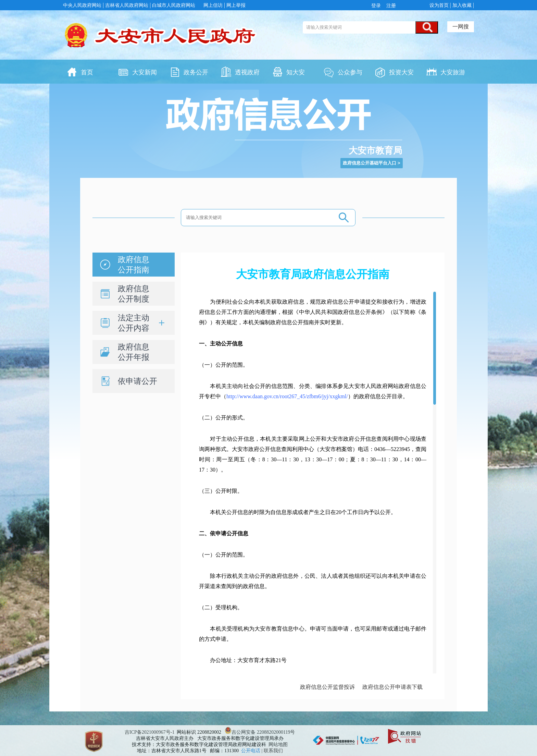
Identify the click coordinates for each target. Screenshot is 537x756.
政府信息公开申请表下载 (392, 687)
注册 (390, 5)
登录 (377, 5)
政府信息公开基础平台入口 (370, 163)
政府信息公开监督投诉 (327, 687)
